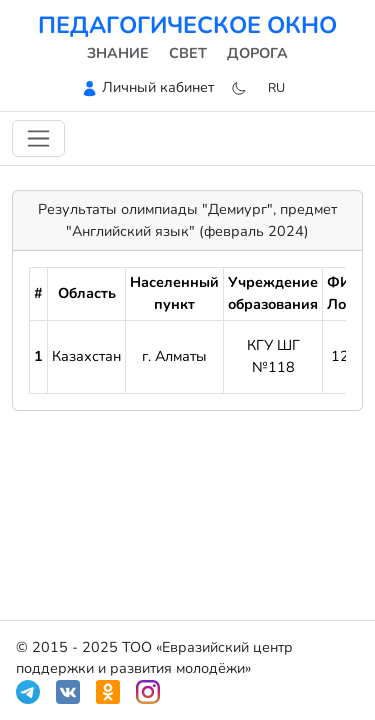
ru (276, 87)
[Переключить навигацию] (38, 138)
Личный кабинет (158, 87)
